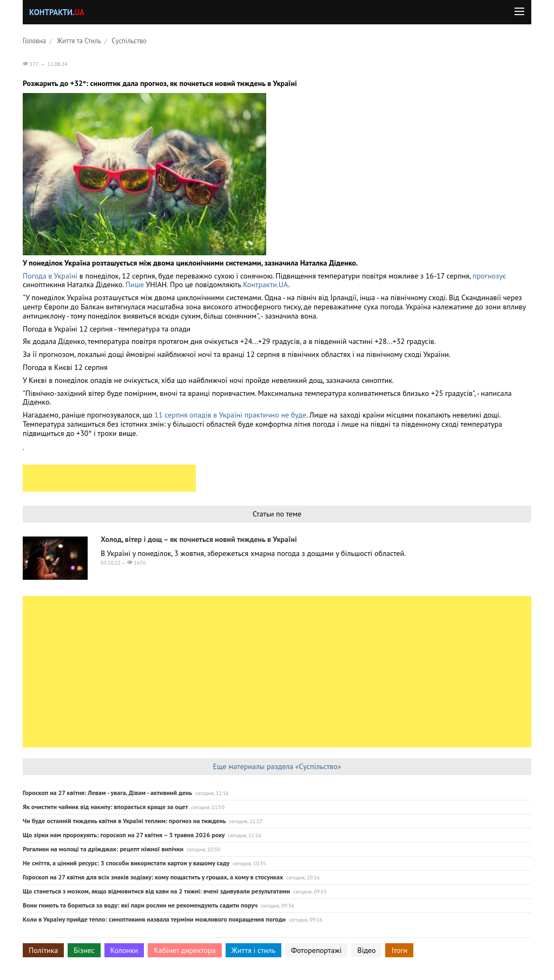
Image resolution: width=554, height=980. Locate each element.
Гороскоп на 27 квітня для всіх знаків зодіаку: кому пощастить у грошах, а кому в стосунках (153, 877)
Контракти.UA (265, 284)
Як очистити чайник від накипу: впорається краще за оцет (105, 807)
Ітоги (399, 950)
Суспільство (129, 41)
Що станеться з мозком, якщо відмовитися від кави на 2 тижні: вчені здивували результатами (156, 891)
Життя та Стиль (79, 41)
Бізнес (84, 950)
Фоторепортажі (316, 950)
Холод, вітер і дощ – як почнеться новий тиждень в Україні (199, 539)
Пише (135, 284)
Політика (43, 950)
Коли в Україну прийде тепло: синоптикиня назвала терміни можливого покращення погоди (154, 919)
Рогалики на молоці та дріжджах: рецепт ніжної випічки (103, 849)
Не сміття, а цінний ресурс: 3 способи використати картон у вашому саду (126, 863)
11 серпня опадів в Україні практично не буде (230, 415)
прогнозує (489, 276)
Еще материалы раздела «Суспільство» (277, 766)
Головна (34, 41)
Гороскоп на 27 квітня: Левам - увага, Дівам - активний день (107, 793)
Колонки (124, 950)
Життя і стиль (253, 950)
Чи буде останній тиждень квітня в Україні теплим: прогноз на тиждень (124, 821)
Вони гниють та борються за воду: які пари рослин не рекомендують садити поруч (140, 905)
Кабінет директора (184, 950)
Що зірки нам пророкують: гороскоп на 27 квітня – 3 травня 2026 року (124, 835)
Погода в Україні (50, 276)
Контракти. (57, 12)
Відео (366, 950)
